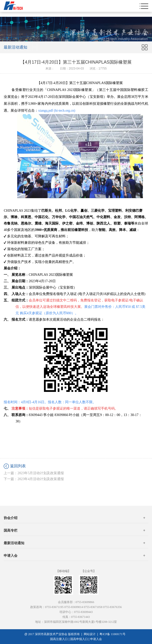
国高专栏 (74, 531)
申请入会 (74, 556)
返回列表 (18, 466)
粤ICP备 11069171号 (113, 634)
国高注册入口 (59, 639)
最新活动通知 (74, 543)
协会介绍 (74, 518)
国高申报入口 (79, 639)
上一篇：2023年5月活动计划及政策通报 (34, 473)
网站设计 (90, 634)
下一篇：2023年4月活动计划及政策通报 (34, 479)
